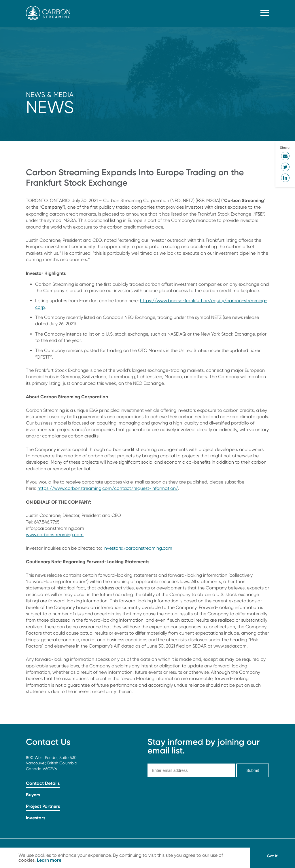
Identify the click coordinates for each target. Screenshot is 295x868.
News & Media (50, 95)
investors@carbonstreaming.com (138, 548)
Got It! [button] (273, 856)
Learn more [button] (49, 860)
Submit (253, 770)
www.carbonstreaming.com (55, 535)
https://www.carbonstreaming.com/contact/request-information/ (108, 488)
